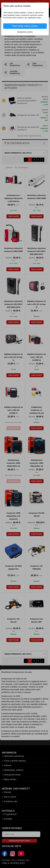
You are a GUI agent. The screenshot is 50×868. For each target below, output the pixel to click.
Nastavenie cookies (25, 32)
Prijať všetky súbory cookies (25, 26)
